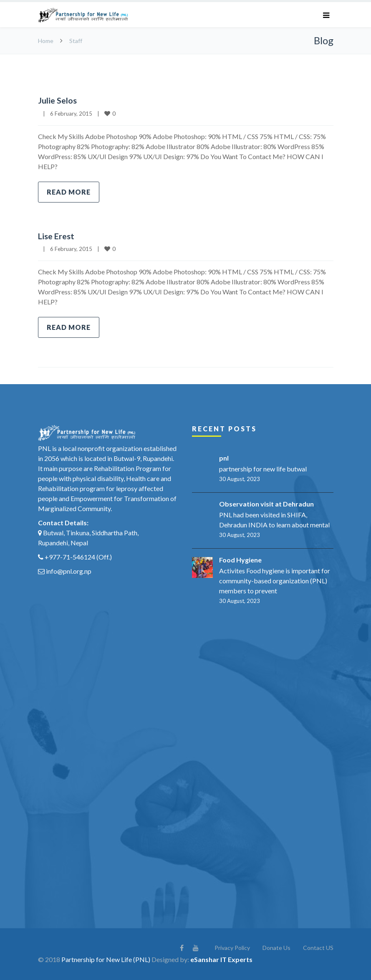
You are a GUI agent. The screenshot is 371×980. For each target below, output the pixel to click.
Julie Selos (57, 100)
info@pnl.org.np (69, 571)
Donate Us (276, 947)
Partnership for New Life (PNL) (106, 959)
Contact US (318, 947)
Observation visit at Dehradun (266, 503)
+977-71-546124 (70, 556)
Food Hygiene (240, 559)
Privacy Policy (232, 947)
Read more (69, 191)
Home (46, 41)
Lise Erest (56, 236)
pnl (224, 457)
